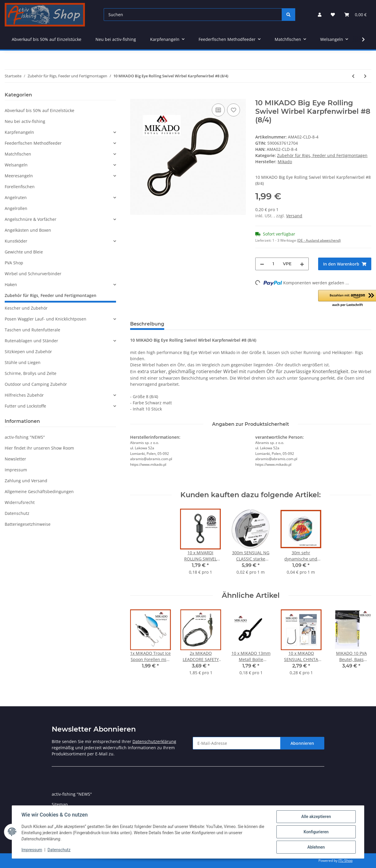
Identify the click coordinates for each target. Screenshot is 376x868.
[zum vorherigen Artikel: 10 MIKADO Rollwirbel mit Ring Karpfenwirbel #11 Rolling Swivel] (353, 76)
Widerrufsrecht (20, 502)
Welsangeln (16, 165)
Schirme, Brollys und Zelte (31, 373)
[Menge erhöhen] (302, 264)
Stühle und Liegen (23, 362)
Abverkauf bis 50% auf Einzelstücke (40, 110)
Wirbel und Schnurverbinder (33, 274)
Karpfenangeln (19, 132)
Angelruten (16, 197)
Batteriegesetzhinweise (28, 524)
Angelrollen (16, 208)
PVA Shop (14, 263)
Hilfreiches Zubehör (24, 395)
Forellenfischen (20, 187)
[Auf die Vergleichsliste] (218, 110)
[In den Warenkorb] (135, 96)
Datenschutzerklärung (154, 741)
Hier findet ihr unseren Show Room (39, 448)
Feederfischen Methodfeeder (33, 143)
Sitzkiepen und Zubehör (28, 352)
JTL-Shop (345, 861)
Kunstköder (16, 241)
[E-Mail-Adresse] (237, 743)
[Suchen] (193, 15)
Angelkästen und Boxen (28, 230)
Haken (11, 284)
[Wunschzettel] (333, 15)
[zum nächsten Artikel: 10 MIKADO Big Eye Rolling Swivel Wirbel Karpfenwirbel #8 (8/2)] (365, 76)
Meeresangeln (19, 176)
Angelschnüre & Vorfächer (31, 219)
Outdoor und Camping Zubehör (36, 384)
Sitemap (60, 804)
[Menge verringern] (262, 264)
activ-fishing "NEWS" (25, 437)
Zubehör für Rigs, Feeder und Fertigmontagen (322, 155)
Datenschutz (17, 513)
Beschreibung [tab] (147, 324)
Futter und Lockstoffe (25, 406)
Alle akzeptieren (316, 817)
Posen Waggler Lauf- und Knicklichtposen (46, 319)
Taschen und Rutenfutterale (32, 330)
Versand (294, 216)
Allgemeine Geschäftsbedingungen (39, 491)
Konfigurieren (316, 832)
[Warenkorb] (355, 15)
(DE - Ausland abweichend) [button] (319, 240)
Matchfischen (18, 154)
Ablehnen (316, 847)
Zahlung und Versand (26, 481)
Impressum (16, 470)
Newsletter (15, 459)
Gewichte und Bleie (24, 252)
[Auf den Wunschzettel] (234, 110)
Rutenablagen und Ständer (31, 341)
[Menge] (273, 264)
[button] (320, 15)
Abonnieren (302, 743)
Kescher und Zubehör (26, 308)
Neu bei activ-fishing (25, 121)
